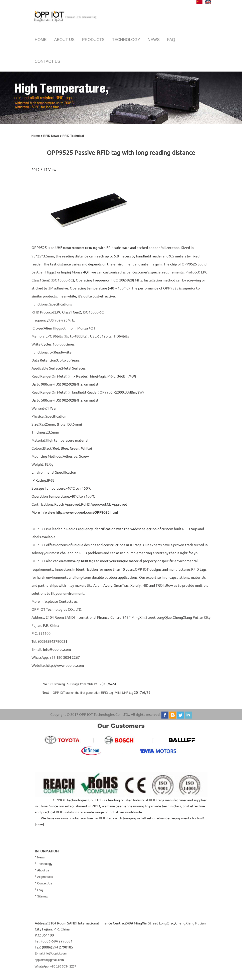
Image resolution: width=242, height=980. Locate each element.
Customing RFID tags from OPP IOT (75, 684)
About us (65, 40)
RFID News (51, 136)
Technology (126, 40)
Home (41, 40)
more (39, 824)
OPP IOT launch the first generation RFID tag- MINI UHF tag (93, 693)
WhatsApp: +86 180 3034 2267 (56, 966)
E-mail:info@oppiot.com (51, 953)
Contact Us (45, 883)
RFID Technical (73, 136)
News (154, 40)
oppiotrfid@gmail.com (49, 960)
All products (45, 877)
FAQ (171, 40)
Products (93, 40)
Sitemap (43, 896)
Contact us (48, 61)
